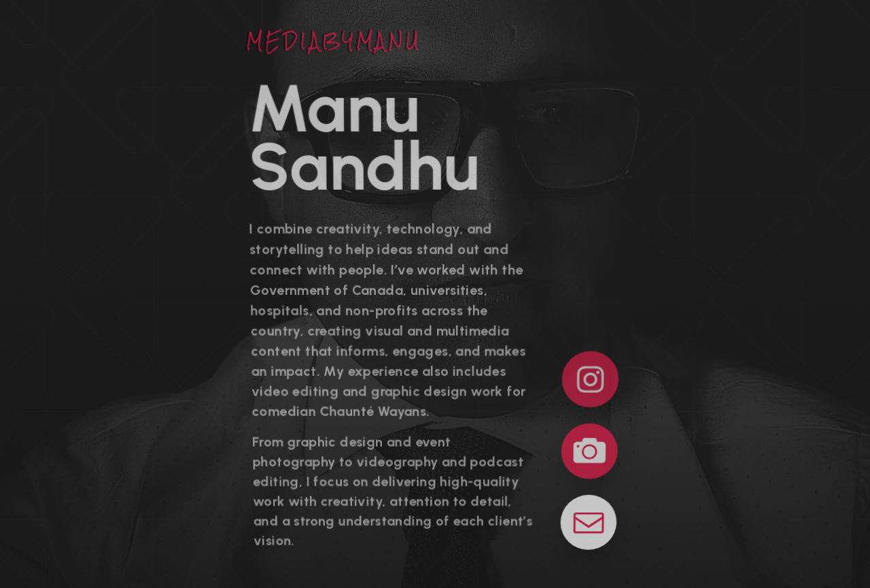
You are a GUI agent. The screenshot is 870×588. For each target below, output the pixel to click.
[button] (590, 379)
